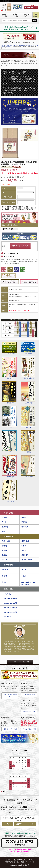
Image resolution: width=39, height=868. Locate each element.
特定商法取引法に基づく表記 (14, 862)
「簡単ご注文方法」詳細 (10, 696)
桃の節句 (8, 47)
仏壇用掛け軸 (9, 466)
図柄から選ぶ (9, 536)
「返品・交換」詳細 (29, 729)
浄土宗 (24, 569)
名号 (9, 442)
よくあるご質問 (9, 348)
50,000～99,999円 (10, 612)
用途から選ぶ (9, 513)
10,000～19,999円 (10, 598)
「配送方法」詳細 (29, 695)
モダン (4, 560)
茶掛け (4, 531)
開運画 (4, 546)
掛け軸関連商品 (28, 368)
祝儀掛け (5, 527)
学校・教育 (9, 491)
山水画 (9, 417)
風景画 (4, 550)
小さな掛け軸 (28, 466)
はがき (20, 824)
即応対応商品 (28, 348)
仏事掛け (5, 517)
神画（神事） (26, 541)
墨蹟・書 (25, 555)
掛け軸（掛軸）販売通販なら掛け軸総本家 (13, 45)
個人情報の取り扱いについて (23, 860)
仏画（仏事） (7, 541)
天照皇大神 (28, 392)
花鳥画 (24, 550)
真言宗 (4, 576)
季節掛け (9, 368)
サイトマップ (30, 862)
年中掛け (5, 522)
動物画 (4, 555)
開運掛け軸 (9, 392)
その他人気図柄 (27, 560)
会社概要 (9, 860)
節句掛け (25, 527)
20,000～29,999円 (10, 603)
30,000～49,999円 (10, 608)
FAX (8, 824)
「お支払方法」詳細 (29, 712)
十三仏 (28, 442)
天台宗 (4, 582)
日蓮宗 (24, 576)
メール (31, 824)
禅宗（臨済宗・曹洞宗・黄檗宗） (28, 583)
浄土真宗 (5, 569)
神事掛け (25, 517)
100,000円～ (8, 617)
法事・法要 (28, 417)
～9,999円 (7, 594)
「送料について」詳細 (10, 729)
